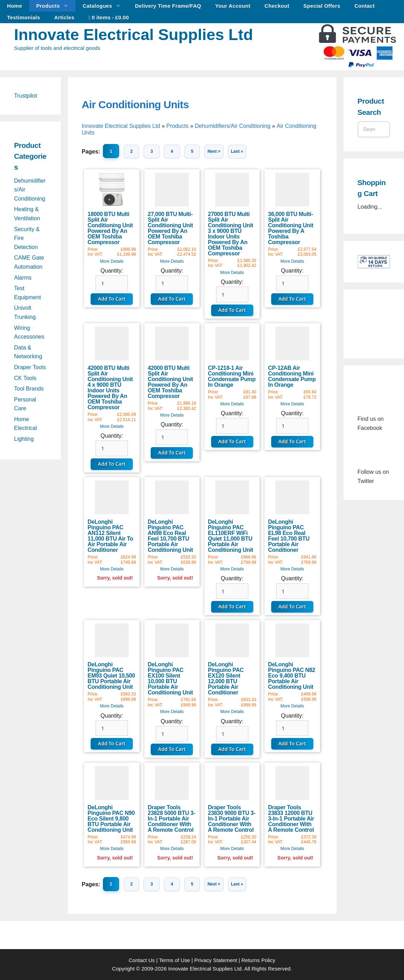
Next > (216, 151)
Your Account (233, 6)
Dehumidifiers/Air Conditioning (232, 126)
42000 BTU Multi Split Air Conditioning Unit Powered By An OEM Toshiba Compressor (171, 382)
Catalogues (105, 6)
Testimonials (24, 17)
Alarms (23, 278)
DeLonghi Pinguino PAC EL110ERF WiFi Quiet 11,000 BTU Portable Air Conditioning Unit (231, 536)
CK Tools (25, 378)
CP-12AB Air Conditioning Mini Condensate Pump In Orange (292, 376)
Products (56, 6)
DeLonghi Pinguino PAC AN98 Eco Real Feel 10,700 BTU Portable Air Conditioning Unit (171, 536)
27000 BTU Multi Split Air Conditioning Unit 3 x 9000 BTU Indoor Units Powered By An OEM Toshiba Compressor (231, 234)
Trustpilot (25, 96)
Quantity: (112, 271)
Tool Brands (29, 389)
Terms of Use (174, 960)
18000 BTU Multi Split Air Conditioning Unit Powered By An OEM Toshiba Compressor (110, 228)
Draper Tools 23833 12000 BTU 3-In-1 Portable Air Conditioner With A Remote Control (291, 819)
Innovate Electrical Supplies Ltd (133, 35)
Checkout (277, 6)
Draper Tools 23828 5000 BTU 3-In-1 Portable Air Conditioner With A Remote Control (172, 819)
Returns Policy (258, 960)
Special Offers (322, 6)
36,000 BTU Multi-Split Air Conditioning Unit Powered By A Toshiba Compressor (291, 228)
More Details (112, 261)
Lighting (24, 439)
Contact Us (142, 960)
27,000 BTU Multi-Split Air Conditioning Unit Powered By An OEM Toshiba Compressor (171, 228)
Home (15, 6)
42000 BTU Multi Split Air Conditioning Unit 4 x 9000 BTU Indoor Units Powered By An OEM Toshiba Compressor (110, 388)
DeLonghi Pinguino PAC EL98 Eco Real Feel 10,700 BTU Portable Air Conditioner (289, 536)
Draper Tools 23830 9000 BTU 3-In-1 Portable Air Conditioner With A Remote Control (232, 819)
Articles (64, 17)
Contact (365, 6)
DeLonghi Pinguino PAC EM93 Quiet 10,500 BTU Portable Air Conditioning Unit (111, 676)
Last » (239, 151)
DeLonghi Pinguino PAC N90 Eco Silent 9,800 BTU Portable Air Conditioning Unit (111, 819)
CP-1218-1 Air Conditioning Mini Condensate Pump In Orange (232, 376)
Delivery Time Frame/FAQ (168, 6)
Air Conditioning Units (135, 104)
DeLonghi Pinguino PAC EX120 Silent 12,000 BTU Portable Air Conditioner (226, 678)
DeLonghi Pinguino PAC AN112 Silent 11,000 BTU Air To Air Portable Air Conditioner (110, 536)
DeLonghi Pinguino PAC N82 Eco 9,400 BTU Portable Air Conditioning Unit (292, 676)
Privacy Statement (216, 960)
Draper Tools (30, 367)
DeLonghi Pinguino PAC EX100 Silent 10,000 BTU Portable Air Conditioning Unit (171, 678)
